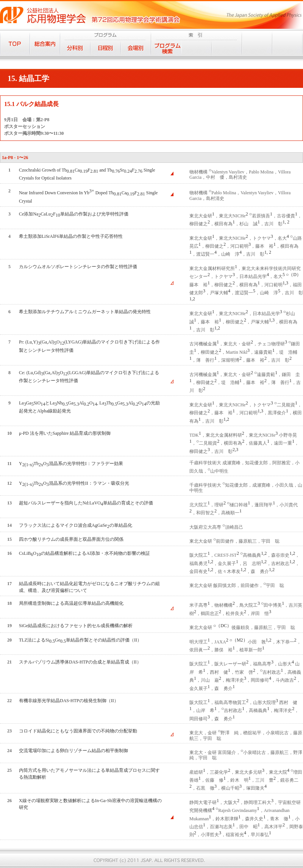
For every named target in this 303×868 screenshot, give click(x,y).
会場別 (136, 48)
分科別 (75, 48)
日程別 (106, 48)
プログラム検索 (166, 48)
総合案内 (45, 43)
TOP (15, 43)
